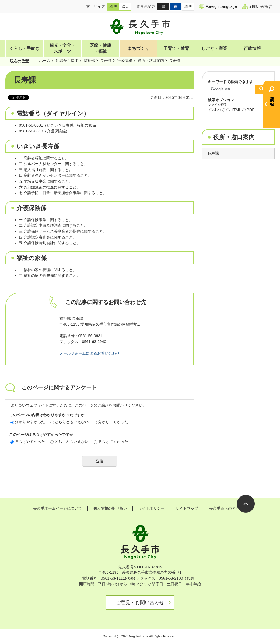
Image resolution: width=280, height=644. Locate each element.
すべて (217, 110)
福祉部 (89, 61)
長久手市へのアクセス (228, 508)
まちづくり (138, 48)
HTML (234, 110)
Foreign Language (218, 6)
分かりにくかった (111, 422)
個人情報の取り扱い (110, 508)
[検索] (233, 89)
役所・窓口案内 (151, 61)
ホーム (45, 61)
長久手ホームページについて (58, 508)
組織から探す (257, 6)
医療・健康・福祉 (100, 48)
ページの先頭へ (246, 504)
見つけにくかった (111, 442)
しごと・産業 (214, 48)
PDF (248, 110)
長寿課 (106, 61)
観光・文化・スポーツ (62, 48)
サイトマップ (187, 508)
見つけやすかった (28, 442)
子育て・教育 (176, 48)
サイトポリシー (151, 508)
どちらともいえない (69, 422)
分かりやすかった (28, 422)
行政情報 (252, 48)
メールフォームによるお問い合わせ (90, 353)
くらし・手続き (24, 48)
